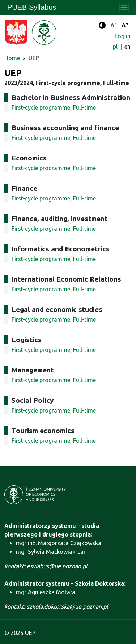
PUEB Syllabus (32, 7)
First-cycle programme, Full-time (54, 107)
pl (116, 47)
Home (12, 58)
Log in (123, 36)
